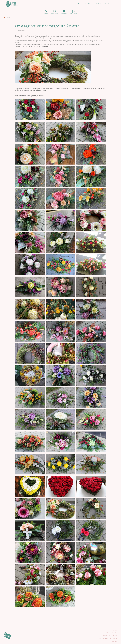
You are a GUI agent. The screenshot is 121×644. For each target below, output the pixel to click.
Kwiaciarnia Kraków (86, 4)
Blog (114, 4)
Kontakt (115, 641)
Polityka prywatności (110, 636)
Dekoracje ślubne (103, 4)
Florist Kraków (112, 633)
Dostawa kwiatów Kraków (108, 638)
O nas (115, 630)
